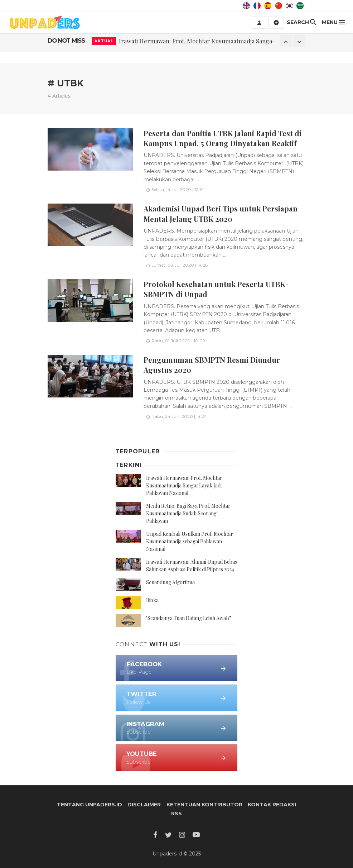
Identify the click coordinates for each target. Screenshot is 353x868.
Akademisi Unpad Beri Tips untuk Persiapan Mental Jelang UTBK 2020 (221, 213)
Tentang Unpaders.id (90, 805)
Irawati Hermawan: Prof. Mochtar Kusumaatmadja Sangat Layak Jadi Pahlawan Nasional (184, 485)
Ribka (152, 600)
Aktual (104, 41)
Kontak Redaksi (272, 805)
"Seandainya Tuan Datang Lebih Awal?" (189, 618)
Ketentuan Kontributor (204, 805)
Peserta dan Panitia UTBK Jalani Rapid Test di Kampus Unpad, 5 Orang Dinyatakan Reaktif (223, 138)
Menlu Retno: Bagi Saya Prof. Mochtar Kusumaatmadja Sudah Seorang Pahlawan (188, 513)
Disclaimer (144, 805)
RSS (176, 814)
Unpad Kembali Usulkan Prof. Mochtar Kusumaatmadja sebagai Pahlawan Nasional (190, 541)
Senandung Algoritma (170, 582)
